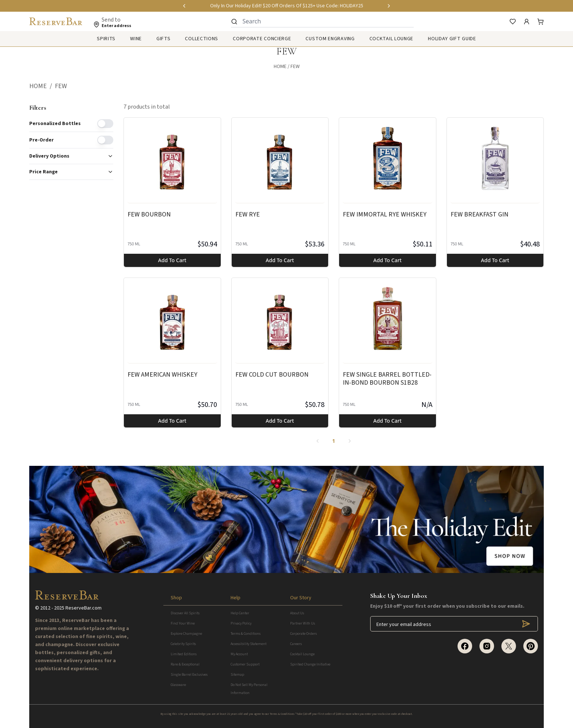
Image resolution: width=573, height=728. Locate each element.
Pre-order (41, 140)
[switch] (105, 124)
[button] (42, 86)
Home (280, 67)
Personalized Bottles (55, 124)
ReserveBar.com (84, 608)
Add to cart (172, 260)
